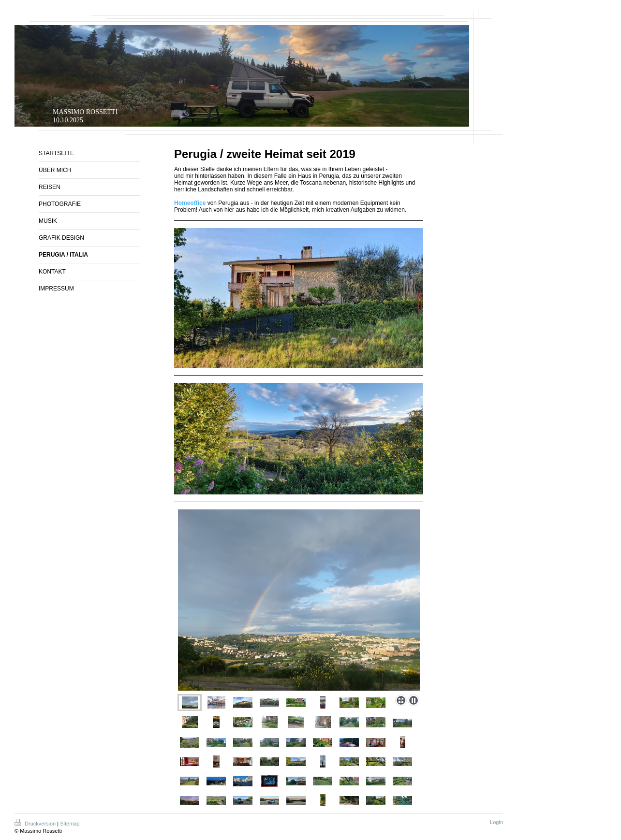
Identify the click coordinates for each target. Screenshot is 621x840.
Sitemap (70, 824)
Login (496, 822)
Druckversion (36, 824)
